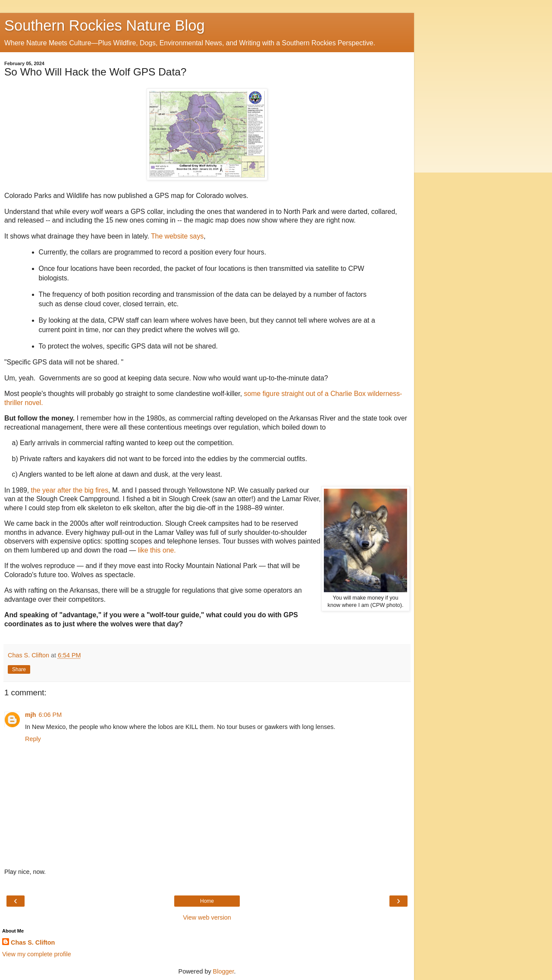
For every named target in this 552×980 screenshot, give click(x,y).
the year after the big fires (70, 490)
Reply (33, 739)
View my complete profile (37, 954)
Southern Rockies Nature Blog (105, 25)
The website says (177, 236)
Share (19, 669)
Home (207, 901)
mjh (31, 715)
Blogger (224, 971)
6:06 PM (50, 715)
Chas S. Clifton (33, 942)
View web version (207, 917)
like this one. (157, 550)
